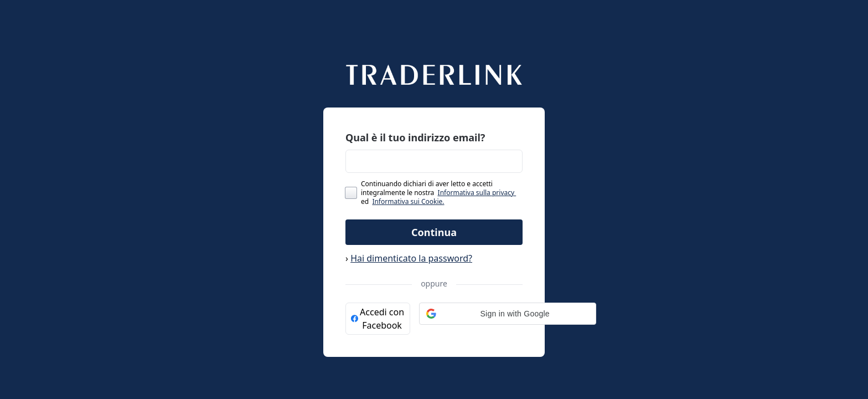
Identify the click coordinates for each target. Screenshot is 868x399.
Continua (434, 232)
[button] (508, 314)
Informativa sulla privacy (477, 193)
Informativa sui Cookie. (408, 201)
